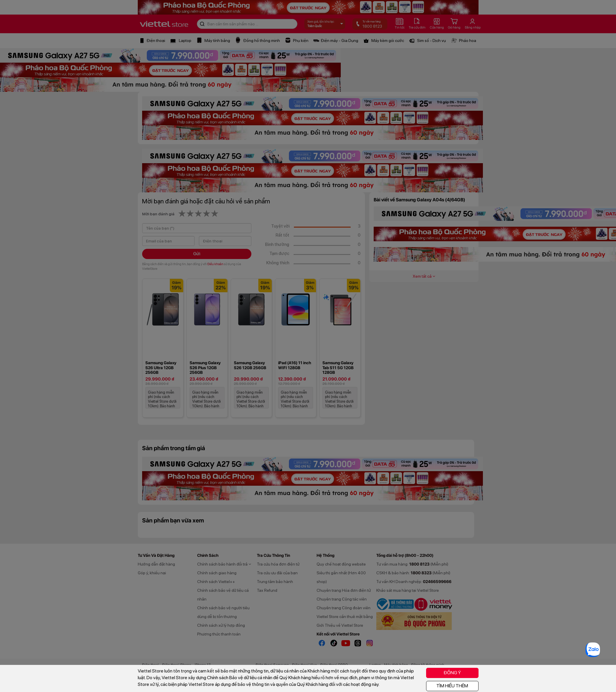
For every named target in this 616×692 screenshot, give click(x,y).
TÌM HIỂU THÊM (452, 686)
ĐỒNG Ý (452, 673)
